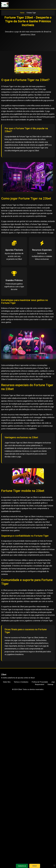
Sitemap (50, 684)
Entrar (35, 866)
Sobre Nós (7, 682)
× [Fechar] (54, 865)
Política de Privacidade (40, 682)
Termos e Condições (21, 682)
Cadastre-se (22, 866)
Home (22, 13)
